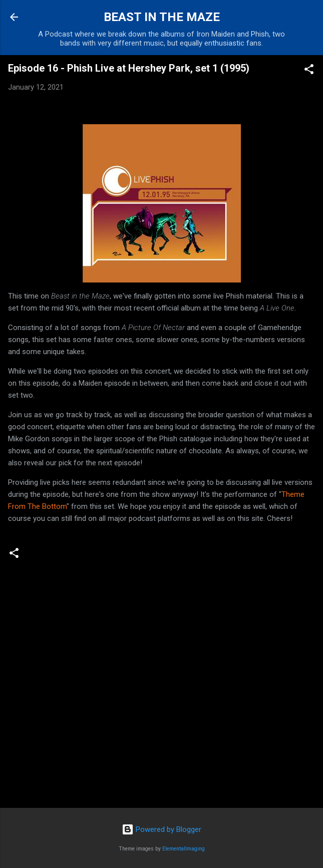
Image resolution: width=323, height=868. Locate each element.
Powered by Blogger (161, 829)
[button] (309, 71)
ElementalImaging (184, 849)
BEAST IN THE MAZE (162, 17)
